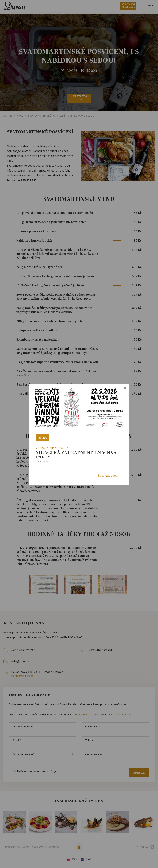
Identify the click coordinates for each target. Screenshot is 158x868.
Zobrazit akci (107, 476)
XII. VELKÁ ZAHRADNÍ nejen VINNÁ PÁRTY (76, 455)
